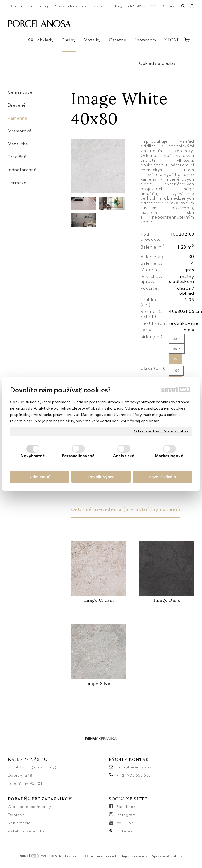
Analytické (124, 456)
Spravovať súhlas (167, 856)
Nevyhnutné (33, 456)
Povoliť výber (101, 477)
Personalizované (78, 456)
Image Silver (99, 683)
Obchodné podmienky (30, 807)
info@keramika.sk (134, 767)
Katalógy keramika (26, 831)
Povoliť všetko (162, 477)
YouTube (125, 823)
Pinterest (125, 831)
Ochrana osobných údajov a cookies (161, 431)
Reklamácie (20, 823)
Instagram (126, 815)
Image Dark (167, 600)
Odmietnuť (40, 477)
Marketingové (169, 456)
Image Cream (99, 600)
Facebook (126, 807)
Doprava (16, 815)
